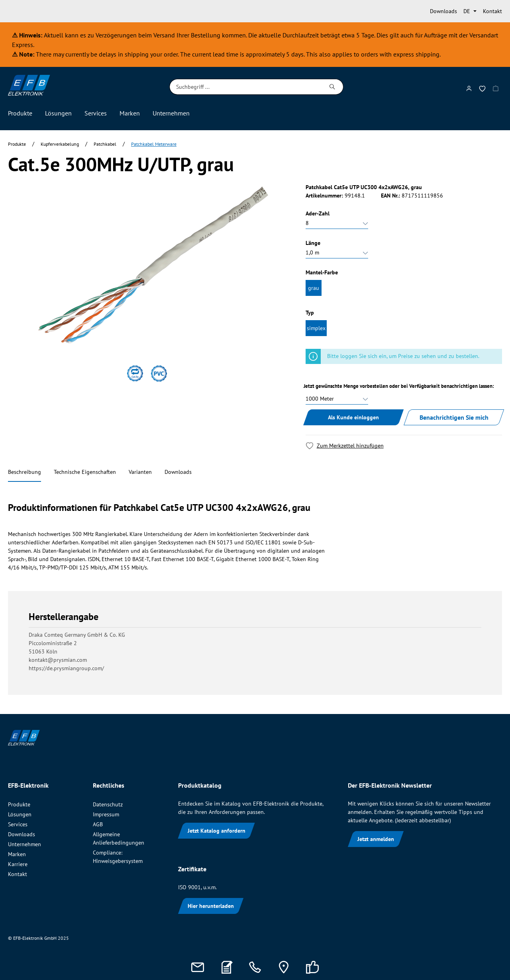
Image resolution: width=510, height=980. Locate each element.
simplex (316, 328)
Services (18, 824)
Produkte (19, 804)
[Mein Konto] (469, 87)
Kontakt (492, 11)
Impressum (106, 814)
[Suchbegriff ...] (246, 87)
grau (314, 288)
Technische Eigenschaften (85, 472)
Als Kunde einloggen (353, 417)
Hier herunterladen (211, 906)
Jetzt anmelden (376, 839)
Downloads (443, 11)
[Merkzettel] (482, 87)
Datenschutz (108, 804)
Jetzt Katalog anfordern (217, 831)
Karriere (18, 864)
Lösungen (20, 814)
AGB (98, 824)
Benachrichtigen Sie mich (454, 417)
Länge (313, 243)
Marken (17, 854)
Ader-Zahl (318, 213)
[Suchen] (332, 87)
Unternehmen (25, 844)
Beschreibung (25, 472)
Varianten (140, 472)
